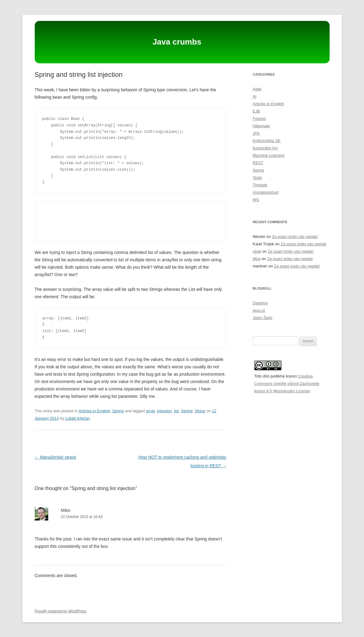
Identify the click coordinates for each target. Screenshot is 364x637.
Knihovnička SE (267, 141)
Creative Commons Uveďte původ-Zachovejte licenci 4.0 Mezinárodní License (287, 384)
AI (255, 96)
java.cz (259, 310)
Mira (257, 259)
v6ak (257, 251)
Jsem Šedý (263, 318)
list (176, 411)
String (200, 411)
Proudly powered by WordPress (61, 611)
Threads (260, 185)
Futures (260, 119)
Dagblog (260, 303)
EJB (256, 111)
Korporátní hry (265, 148)
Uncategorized (266, 192)
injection (164, 411)
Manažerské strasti (55, 457)
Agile (257, 89)
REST (258, 163)
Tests (257, 178)
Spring (118, 411)
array (150, 411)
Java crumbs (177, 42)
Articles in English (94, 411)
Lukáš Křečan (77, 418)
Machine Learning (269, 155)
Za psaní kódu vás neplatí (295, 237)
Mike (66, 510)
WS (256, 200)
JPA (256, 133)
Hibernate (261, 126)
